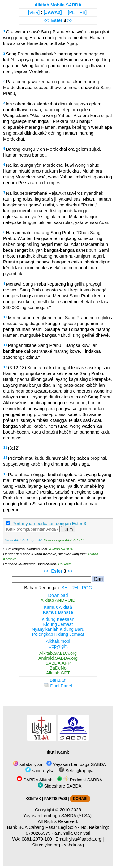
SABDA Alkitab (34, 780)
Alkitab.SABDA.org (58, 653)
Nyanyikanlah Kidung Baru (58, 629)
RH (75, 588)
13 (5, 447)
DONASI (80, 799)
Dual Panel (58, 686)
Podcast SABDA (80, 780)
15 (5, 474)
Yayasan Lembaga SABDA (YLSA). (58, 816)
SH (64, 588)
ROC (87, 588)
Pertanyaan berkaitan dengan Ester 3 (49, 524)
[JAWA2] (53, 12)
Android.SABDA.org (58, 658)
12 (5, 367)
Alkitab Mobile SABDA (58, 5)
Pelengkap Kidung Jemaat (58, 634)
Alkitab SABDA (61, 549)
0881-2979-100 (37, 839)
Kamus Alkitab (58, 607)
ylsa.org (52, 845)
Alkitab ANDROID (58, 600)
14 (5, 458)
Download (58, 595)
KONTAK (33, 799)
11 (5, 345)
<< (46, 20)
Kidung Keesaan (58, 619)
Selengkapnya (76, 771)
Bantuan (58, 680)
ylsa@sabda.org (85, 839)
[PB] (82, 12)
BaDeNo (65, 564)
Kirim (68, 529)
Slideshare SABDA (60, 786)
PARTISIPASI (56, 799)
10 (5, 317)
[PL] (72, 12)
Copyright (58, 646)
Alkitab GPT (58, 673)
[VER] (34, 12)
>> (70, 20)
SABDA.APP (58, 663)
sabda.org (74, 845)
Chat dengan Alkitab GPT (64, 540)
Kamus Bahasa (58, 612)
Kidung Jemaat (58, 624)
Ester (57, 20)
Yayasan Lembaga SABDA (76, 764)
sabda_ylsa (28, 764)
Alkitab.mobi (58, 641)
